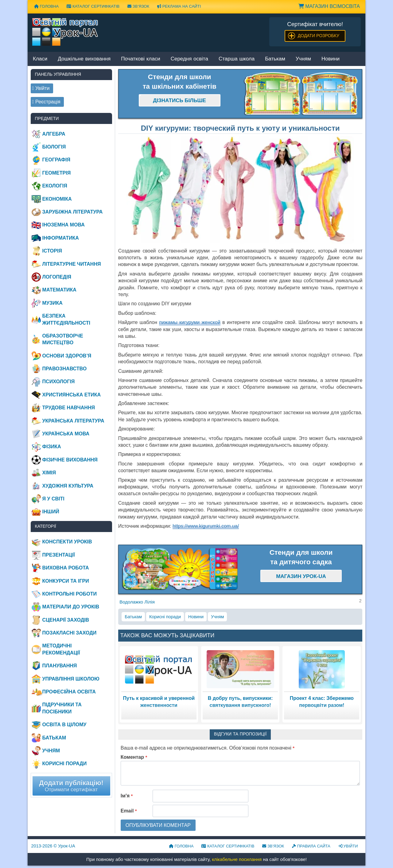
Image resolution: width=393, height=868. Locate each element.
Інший (51, 512)
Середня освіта (189, 59)
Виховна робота (66, 568)
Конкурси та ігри (66, 581)
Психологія (59, 382)
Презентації (59, 555)
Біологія (54, 147)
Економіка (57, 199)
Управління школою (71, 679)
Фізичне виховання (70, 460)
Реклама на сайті (179, 6)
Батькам (275, 59)
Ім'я (127, 796)
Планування (60, 666)
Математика (59, 290)
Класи (40, 59)
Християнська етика (72, 395)
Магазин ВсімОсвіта (329, 6)
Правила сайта (311, 846)
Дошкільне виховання (84, 59)
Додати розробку (319, 36)
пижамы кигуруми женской (190, 322)
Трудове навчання (69, 408)
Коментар (134, 757)
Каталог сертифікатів (93, 6)
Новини (331, 59)
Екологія (55, 186)
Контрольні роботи (70, 594)
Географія (56, 160)
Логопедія (57, 277)
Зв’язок (138, 6)
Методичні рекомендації (61, 649)
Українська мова (66, 434)
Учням (303, 59)
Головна (46, 6)
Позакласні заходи (70, 633)
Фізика (52, 447)
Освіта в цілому (64, 725)
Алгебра (54, 134)
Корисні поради (165, 617)
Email (129, 811)
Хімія (49, 473)
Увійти (348, 846)
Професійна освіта (69, 692)
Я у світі (53, 499)
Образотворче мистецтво (63, 339)
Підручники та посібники (62, 708)
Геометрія (57, 173)
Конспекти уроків (67, 542)
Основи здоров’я (67, 356)
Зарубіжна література (73, 212)
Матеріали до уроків (71, 607)
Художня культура (68, 486)
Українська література (73, 421)
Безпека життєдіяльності (66, 319)
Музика (53, 303)
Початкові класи (141, 59)
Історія (52, 251)
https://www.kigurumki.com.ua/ (206, 526)
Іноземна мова (64, 225)
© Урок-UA (53, 846)
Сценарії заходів (66, 620)
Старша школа (237, 59)
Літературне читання (72, 264)
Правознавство (65, 369)
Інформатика (61, 238)
